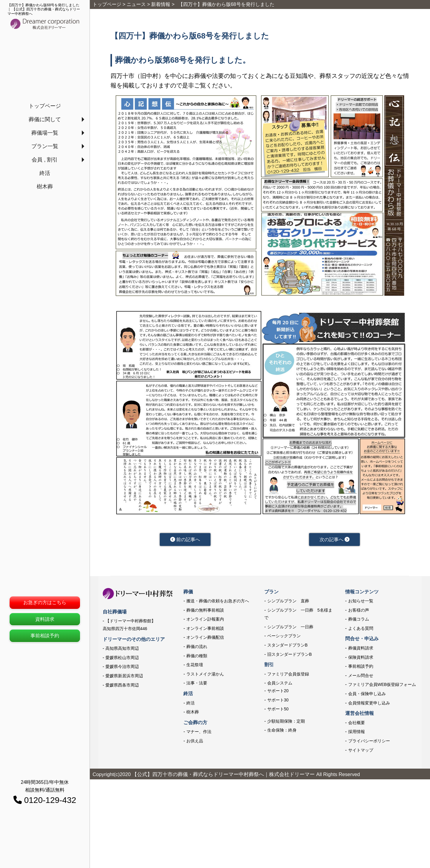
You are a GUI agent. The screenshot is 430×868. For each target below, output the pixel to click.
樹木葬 (45, 187)
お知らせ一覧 (361, 602)
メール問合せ (361, 677)
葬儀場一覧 (45, 133)
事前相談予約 (45, 636)
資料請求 (45, 619)
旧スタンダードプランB (290, 655)
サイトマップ (361, 751)
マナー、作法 (199, 733)
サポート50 (278, 710)
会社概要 (357, 724)
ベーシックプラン (284, 637)
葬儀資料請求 (361, 649)
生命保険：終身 (282, 731)
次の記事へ (334, 540)
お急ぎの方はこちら (45, 602)
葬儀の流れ (197, 648)
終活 (45, 173)
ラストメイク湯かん (205, 675)
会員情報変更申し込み (369, 704)
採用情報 (357, 733)
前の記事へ (185, 540)
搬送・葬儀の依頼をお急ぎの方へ (218, 602)
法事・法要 (197, 684)
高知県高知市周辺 (122, 650)
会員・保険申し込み (367, 695)
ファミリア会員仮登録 (288, 675)
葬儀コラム (359, 620)
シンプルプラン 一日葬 (290, 628)
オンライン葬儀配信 (205, 639)
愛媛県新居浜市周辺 (124, 677)
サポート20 (278, 692)
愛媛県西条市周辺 (122, 686)
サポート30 (278, 701)
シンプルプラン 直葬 (288, 602)
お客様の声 (359, 611)
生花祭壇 (195, 666)
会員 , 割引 (45, 160)
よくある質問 (361, 630)
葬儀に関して (45, 119)
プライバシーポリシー (369, 742)
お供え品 (195, 742)
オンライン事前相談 (205, 630)
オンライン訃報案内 (205, 620)
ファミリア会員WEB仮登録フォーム (382, 686)
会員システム (280, 684)
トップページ (45, 106)
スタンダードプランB (287, 646)
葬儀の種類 (197, 657)
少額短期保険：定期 (286, 722)
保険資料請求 (361, 658)
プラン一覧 (45, 146)
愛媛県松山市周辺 (122, 659)
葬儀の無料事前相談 (205, 611)
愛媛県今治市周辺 (122, 668)
